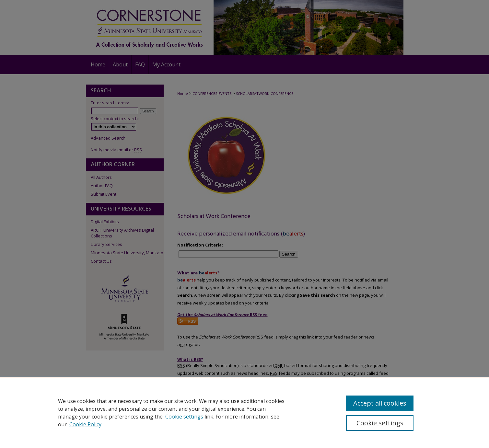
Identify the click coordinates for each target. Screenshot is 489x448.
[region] (244, 412)
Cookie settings (184, 417)
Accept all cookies (380, 403)
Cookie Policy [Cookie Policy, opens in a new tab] (85, 424)
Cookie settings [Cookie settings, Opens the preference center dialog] (380, 423)
